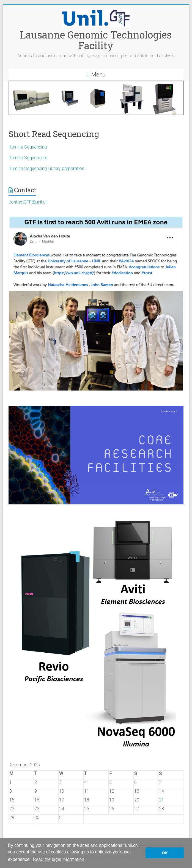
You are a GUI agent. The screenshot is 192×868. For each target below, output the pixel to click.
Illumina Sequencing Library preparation (46, 168)
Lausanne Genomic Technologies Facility (96, 40)
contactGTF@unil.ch (28, 202)
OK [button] (165, 853)
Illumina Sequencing (28, 147)
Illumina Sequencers (28, 158)
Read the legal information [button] (58, 859)
